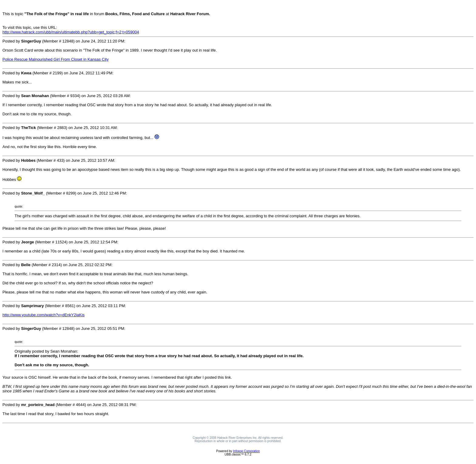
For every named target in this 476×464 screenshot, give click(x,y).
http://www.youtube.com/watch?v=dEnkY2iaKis (44, 315)
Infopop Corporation (246, 451)
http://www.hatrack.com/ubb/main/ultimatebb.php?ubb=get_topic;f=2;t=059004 (71, 32)
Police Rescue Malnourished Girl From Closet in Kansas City (56, 59)
